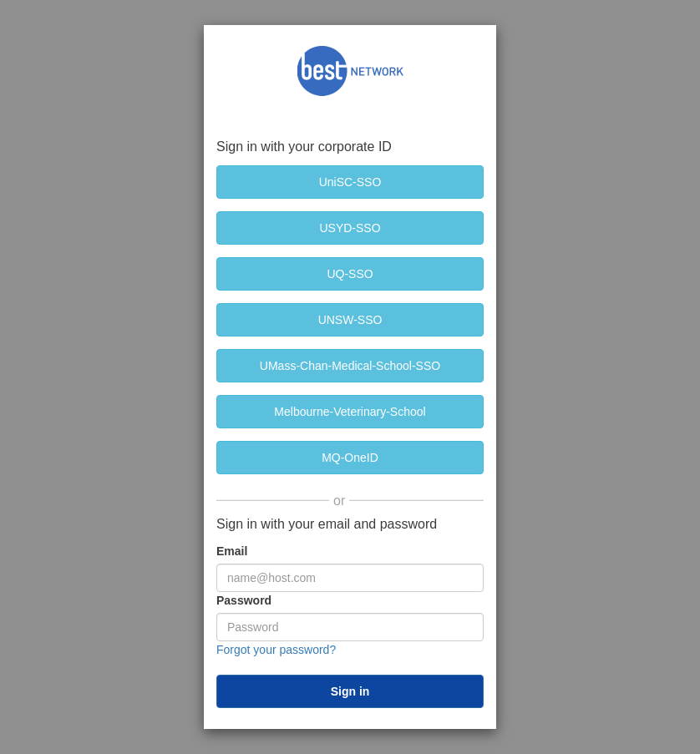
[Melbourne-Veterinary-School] (350, 412)
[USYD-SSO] (350, 228)
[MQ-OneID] (350, 458)
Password (244, 600)
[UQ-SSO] (350, 274)
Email (232, 551)
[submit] (350, 691)
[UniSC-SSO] (350, 182)
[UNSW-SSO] (350, 320)
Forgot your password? (276, 650)
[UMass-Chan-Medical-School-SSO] (350, 366)
